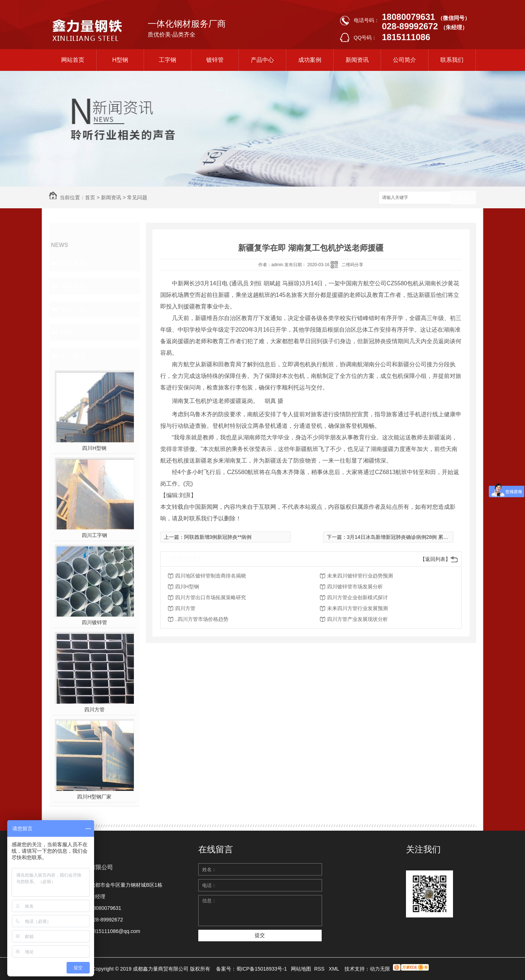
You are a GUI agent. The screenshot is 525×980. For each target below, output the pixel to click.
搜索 (463, 198)
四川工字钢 (94, 535)
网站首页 (73, 60)
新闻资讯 (357, 60)
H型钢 (120, 60)
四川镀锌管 (94, 622)
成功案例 (310, 60)
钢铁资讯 (73, 286)
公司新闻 (73, 263)
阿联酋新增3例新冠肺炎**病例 (218, 537)
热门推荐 (73, 355)
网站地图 (301, 969)
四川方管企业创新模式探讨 (357, 597)
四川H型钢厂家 (94, 797)
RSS (320, 969)
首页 (90, 197)
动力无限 (380, 969)
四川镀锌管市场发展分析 (355, 587)
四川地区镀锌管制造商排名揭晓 (211, 576)
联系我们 (452, 60)
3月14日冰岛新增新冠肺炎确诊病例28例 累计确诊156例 (410, 537)
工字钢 (168, 60)
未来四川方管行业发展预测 (357, 608)
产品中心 (262, 60)
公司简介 (405, 60)
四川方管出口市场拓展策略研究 (211, 597)
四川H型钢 (94, 448)
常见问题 (137, 197)
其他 (67, 332)
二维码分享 (352, 265)
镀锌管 (215, 60)
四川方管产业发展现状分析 (357, 619)
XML (335, 969)
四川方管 (94, 710)
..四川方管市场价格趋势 (202, 619)
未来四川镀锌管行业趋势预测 (360, 576)
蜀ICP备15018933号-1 (262, 969)
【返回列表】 (435, 559)
